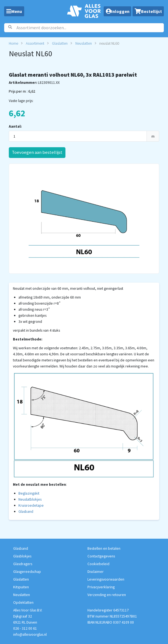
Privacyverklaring (101, 587)
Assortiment (35, 43)
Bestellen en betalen (104, 548)
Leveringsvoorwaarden (106, 579)
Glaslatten (60, 43)
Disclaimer (96, 571)
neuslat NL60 (109, 43)
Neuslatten (84, 43)
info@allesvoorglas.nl (30, 634)
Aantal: (15, 126)
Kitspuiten (21, 587)
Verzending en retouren (107, 595)
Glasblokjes (22, 556)
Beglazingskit (29, 493)
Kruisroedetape (31, 505)
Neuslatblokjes (30, 499)
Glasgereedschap (27, 571)
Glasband (26, 511)
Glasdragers (23, 564)
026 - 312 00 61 (25, 628)
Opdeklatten (23, 602)
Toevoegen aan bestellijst (37, 152)
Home (13, 43)
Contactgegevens (101, 556)
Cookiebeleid (98, 564)
